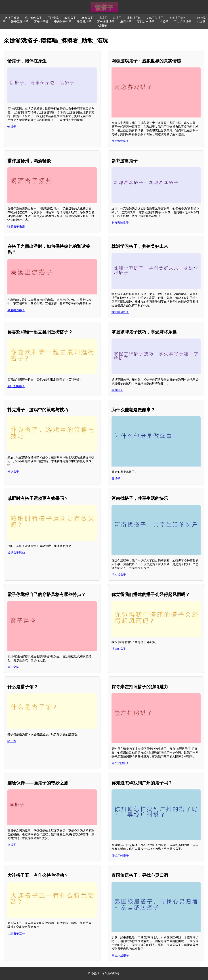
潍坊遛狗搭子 (33, 18)
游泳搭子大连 (177, 18)
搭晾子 (164, 22)
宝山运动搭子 (182, 22)
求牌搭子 (117, 390)
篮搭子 (117, 18)
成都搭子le (134, 18)
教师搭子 (70, 18)
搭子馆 (12, 741)
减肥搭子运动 (16, 553)
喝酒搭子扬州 (16, 227)
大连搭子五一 (16, 933)
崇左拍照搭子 (120, 763)
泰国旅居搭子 (120, 955)
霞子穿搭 (13, 667)
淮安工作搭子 (20, 22)
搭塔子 (103, 18)
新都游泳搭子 (120, 223)
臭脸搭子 (87, 18)
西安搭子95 (41, 22)
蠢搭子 (116, 479)
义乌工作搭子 (155, 18)
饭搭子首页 (12, 18)
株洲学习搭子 (120, 312)
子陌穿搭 (53, 18)
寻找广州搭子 (120, 856)
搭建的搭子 (119, 649)
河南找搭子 (119, 575)
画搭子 (12, 845)
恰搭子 (12, 127)
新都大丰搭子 (146, 22)
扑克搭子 (13, 472)
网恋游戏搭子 (120, 141)
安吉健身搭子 (63, 22)
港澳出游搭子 (16, 310)
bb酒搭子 (126, 22)
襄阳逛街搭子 (16, 386)
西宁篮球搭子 (106, 22)
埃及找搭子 (84, 22)
